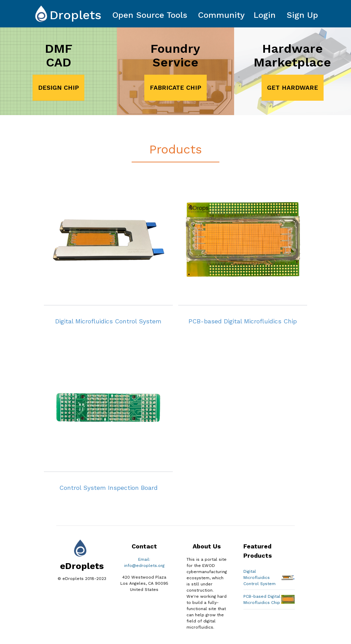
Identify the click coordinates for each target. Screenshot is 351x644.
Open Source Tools (150, 15)
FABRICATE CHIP (175, 88)
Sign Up (302, 15)
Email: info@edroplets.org (144, 562)
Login (265, 15)
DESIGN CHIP (58, 88)
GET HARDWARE (293, 88)
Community (221, 15)
